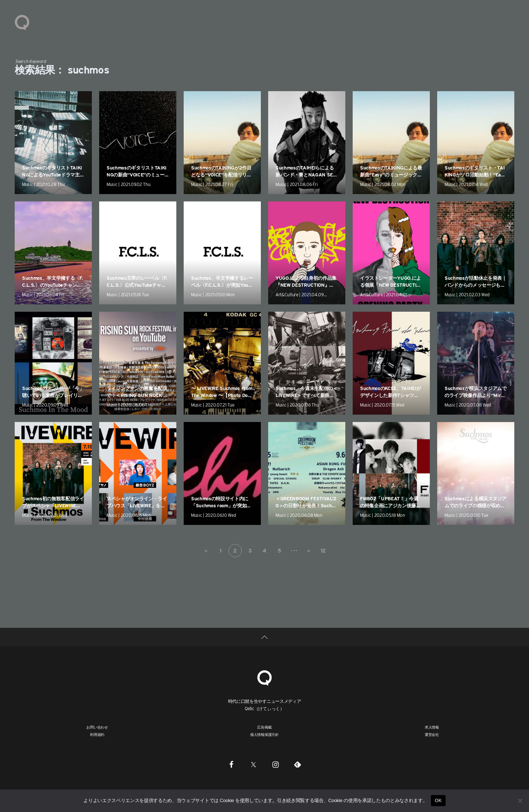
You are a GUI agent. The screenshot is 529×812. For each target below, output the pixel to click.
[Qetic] (264, 677)
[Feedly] (298, 764)
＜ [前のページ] (206, 551)
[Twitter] (253, 764)
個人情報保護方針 (264, 734)
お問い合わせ (97, 727)
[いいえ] (520, 801)
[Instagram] (276, 764)
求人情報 (432, 727)
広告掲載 (264, 727)
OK (438, 800)
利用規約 (97, 734)
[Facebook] (231, 764)
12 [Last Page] (323, 551)
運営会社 (432, 734)
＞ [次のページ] (309, 551)
